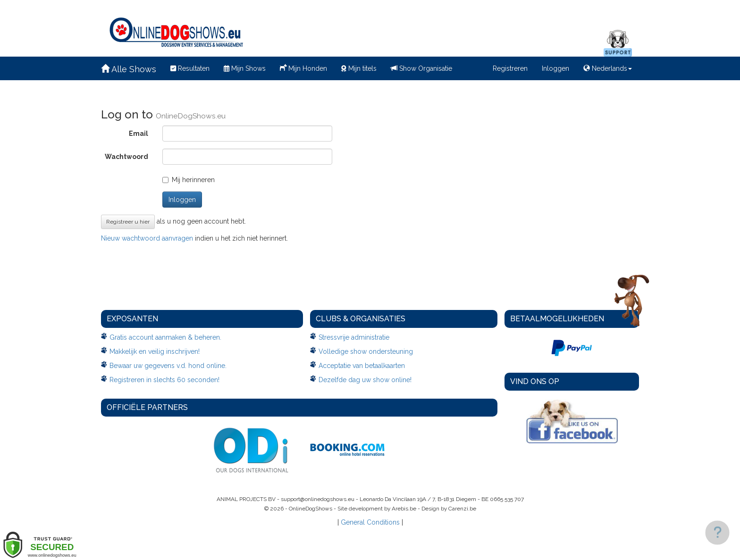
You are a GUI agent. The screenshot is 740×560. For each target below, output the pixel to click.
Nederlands (608, 68)
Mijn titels (359, 68)
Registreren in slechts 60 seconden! (164, 380)
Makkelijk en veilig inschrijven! (155, 351)
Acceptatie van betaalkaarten (362, 366)
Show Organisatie (421, 68)
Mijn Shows (245, 68)
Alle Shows (129, 69)
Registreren (510, 68)
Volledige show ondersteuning (366, 351)
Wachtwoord (126, 157)
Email (139, 134)
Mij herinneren (189, 180)
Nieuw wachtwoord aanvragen (147, 238)
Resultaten (190, 68)
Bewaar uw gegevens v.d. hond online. (168, 366)
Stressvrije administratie (354, 337)
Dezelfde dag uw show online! (365, 380)
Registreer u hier (128, 222)
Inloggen (555, 68)
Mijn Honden (303, 67)
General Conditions (370, 522)
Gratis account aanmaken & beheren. (165, 337)
